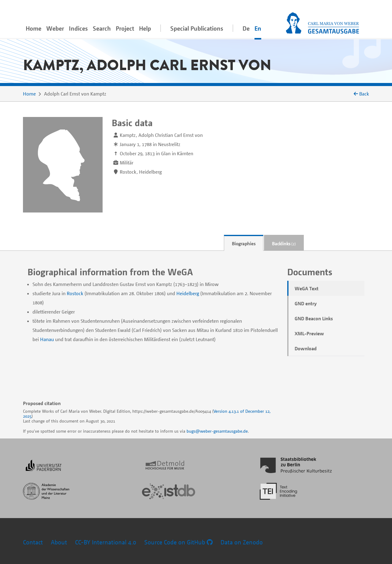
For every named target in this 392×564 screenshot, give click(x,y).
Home (34, 28)
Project (125, 28)
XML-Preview (309, 333)
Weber (55, 28)
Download (306, 348)
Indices (78, 28)
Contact (33, 542)
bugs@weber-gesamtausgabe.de (217, 431)
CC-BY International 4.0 (106, 542)
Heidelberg (188, 293)
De (246, 28)
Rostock (75, 293)
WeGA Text (307, 288)
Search (102, 28)
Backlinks (284, 243)
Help (145, 28)
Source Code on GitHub (178, 542)
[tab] (244, 243)
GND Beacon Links (314, 318)
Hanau (47, 339)
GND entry (306, 303)
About (59, 542)
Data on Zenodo (242, 542)
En (258, 28)
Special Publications (197, 28)
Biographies (244, 243)
